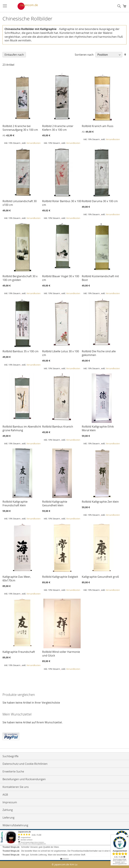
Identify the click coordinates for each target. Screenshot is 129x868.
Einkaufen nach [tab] (14, 55)
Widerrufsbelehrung (15, 825)
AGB (5, 795)
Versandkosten (34, 143)
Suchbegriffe (10, 756)
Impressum (10, 802)
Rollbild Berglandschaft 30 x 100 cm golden (20, 278)
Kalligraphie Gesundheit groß (100, 577)
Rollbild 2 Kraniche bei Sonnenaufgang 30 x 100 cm (20, 128)
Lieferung (8, 818)
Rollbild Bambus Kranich (58, 427)
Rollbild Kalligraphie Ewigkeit (60, 577)
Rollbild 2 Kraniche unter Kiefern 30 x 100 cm (58, 128)
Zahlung (8, 810)
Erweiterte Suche (13, 771)
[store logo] (24, 6)
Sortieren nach (84, 55)
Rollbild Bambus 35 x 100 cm (20, 351)
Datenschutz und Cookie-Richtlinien (25, 764)
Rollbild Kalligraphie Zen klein (100, 502)
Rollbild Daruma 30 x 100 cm (100, 201)
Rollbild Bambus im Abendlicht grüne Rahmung (22, 428)
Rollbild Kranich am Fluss (98, 126)
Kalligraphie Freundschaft (19, 652)
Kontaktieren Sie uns (16, 787)
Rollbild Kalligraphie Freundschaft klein (15, 503)
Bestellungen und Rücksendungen (24, 779)
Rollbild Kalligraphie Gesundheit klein (55, 503)
